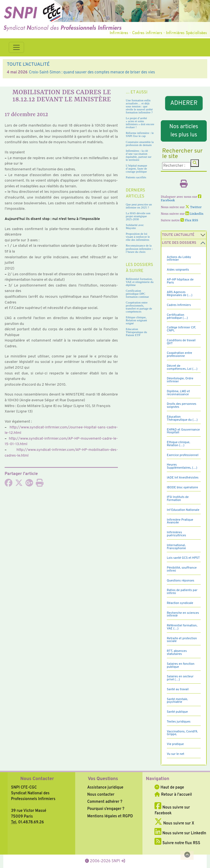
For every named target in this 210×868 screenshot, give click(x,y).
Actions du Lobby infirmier (179, 259)
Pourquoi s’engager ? (106, 809)
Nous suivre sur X (174, 823)
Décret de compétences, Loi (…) (182, 367)
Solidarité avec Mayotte (135, 226)
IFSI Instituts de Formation (178, 499)
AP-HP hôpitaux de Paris (180, 281)
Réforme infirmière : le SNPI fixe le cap (140, 134)
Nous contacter (101, 795)
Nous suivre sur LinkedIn (180, 833)
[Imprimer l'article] (40, 485)
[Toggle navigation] (16, 47)
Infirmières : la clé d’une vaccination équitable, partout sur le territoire (139, 155)
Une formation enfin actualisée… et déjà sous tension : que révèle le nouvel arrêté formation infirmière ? (139, 106)
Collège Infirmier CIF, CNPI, (181, 329)
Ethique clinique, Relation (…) (178, 444)
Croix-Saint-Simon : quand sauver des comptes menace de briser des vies (92, 72)
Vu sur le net (176, 754)
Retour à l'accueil (173, 795)
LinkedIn (194, 214)
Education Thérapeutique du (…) (182, 418)
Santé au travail (178, 689)
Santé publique (177, 712)
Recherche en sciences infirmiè (183, 615)
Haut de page (169, 787)
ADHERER (184, 103)
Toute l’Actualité (178, 235)
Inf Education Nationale (183, 510)
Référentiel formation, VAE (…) (182, 627)
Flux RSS (189, 220)
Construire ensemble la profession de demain (140, 143)
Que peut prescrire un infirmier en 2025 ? (139, 206)
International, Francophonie (176, 547)
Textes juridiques (179, 722)
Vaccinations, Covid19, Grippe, (182, 733)
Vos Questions (103, 779)
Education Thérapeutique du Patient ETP (136, 332)
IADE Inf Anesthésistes (183, 478)
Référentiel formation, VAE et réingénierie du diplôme (140, 282)
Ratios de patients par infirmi (182, 592)
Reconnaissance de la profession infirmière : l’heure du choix (139, 248)
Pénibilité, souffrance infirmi (182, 569)
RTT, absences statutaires (177, 653)
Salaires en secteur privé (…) (180, 678)
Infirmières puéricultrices (176, 534)
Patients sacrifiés (136, 177)
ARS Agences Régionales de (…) (180, 294)
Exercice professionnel (183, 455)
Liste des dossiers (179, 243)
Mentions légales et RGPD (110, 816)
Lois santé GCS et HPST (183, 558)
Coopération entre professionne (180, 355)
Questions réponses (180, 581)
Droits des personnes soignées (182, 406)
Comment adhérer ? (105, 802)
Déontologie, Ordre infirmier (180, 380)
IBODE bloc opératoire (182, 488)
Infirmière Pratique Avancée (180, 521)
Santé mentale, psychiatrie (177, 701)
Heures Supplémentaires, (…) (182, 466)
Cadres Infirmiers (179, 305)
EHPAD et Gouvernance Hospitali (183, 431)
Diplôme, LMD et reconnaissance (178, 393)
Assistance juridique (105, 787)
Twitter (193, 207)
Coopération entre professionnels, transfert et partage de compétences (139, 307)
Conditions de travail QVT (181, 342)
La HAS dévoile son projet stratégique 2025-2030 (138, 216)
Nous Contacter (37, 779)
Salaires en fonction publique (181, 665)
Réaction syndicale (180, 603)
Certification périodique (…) (177, 316)
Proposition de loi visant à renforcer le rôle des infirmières (138, 237)
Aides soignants (178, 270)
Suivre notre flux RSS (177, 843)
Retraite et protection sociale (182, 640)
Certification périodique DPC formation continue (137, 294)
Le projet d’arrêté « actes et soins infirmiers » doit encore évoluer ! (140, 123)
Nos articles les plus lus (184, 131)
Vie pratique (175, 744)
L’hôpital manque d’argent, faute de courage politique (136, 168)
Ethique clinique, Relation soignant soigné (136, 320)
